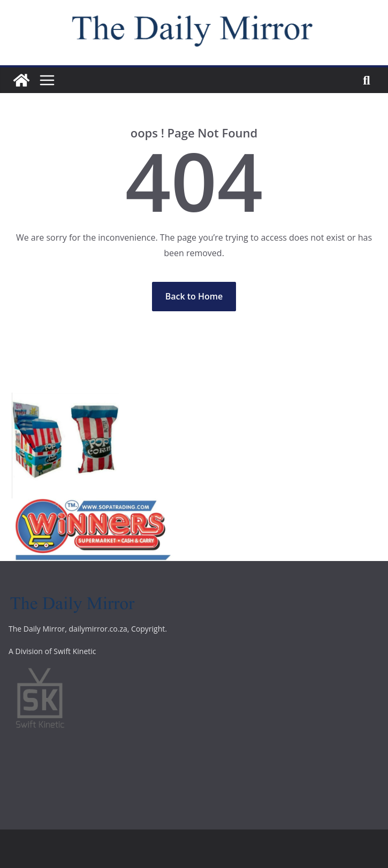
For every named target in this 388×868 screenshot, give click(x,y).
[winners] (92, 506)
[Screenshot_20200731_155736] (65, 400)
